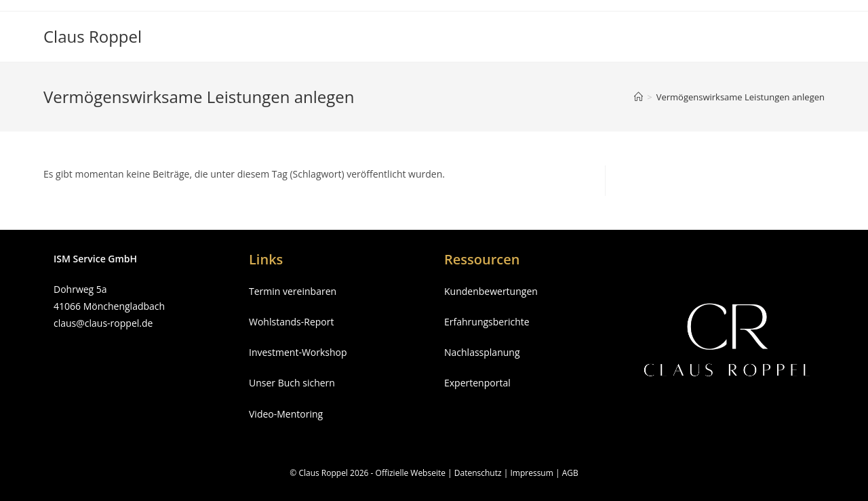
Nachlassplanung (482, 352)
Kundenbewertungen (491, 291)
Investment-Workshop (298, 352)
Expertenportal (477, 383)
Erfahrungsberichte (487, 322)
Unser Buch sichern (292, 383)
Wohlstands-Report (291, 322)
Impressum (531, 473)
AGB (570, 473)
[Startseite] (638, 97)
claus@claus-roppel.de (103, 323)
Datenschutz (478, 473)
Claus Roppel (93, 36)
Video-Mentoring (286, 414)
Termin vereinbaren (293, 291)
